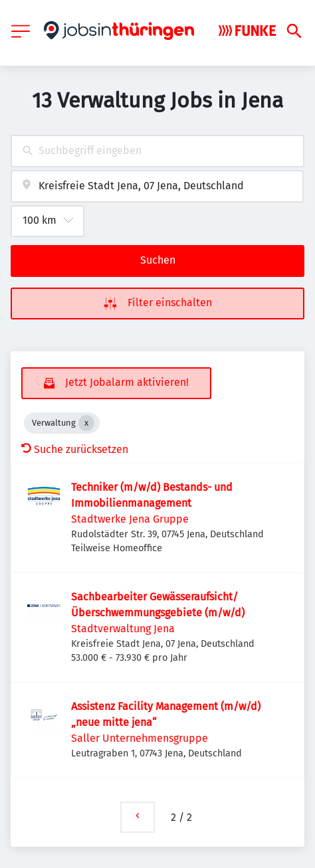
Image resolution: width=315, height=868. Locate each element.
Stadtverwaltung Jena (123, 629)
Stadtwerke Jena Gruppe (130, 519)
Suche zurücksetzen (75, 449)
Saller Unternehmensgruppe (140, 738)
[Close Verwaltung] (86, 423)
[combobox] (157, 151)
